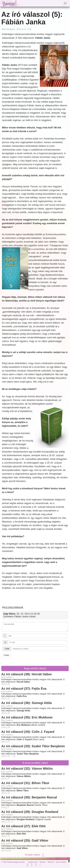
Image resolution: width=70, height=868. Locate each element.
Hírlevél (51, 862)
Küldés (7, 655)
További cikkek (35, 855)
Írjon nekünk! (61, 862)
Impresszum (33, 862)
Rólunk (42, 862)
